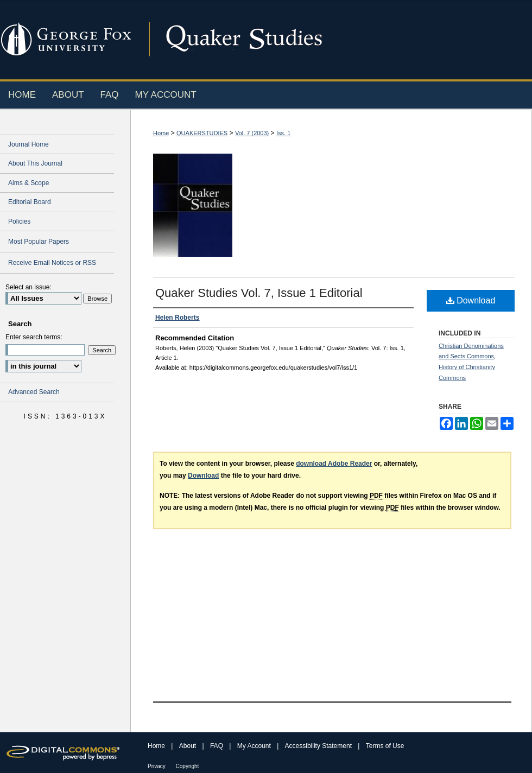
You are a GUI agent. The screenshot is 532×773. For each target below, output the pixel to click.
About (189, 746)
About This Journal (35, 163)
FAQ (217, 746)
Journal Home (28, 144)
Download (471, 300)
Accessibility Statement (319, 746)
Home (161, 133)
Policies (19, 221)
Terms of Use (385, 746)
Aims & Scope (28, 183)
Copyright (188, 766)
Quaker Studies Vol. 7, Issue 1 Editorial (259, 293)
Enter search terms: (34, 337)
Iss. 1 (283, 133)
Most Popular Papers (39, 242)
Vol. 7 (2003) (252, 133)
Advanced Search (34, 392)
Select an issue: (28, 287)
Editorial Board (30, 202)
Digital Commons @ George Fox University (334, 39)
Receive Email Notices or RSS (52, 263)
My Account (255, 746)
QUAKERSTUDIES (202, 133)
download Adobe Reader (334, 464)
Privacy (157, 766)
